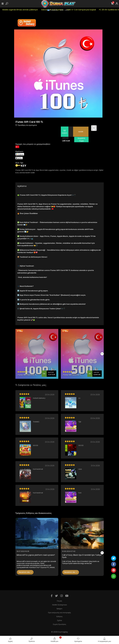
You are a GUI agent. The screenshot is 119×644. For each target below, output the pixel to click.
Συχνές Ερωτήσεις (60, 624)
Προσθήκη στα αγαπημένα (26, 125)
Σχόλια (59, 620)
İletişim (60, 609)
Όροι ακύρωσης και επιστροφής (60, 613)
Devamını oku (25, 572)
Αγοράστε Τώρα (81, 140)
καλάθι (81, 132)
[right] (102, 354)
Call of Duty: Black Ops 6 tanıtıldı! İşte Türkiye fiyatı (82, 556)
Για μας (60, 601)
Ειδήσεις (60, 616)
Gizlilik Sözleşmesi (60, 605)
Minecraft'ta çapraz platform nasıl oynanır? (36, 555)
